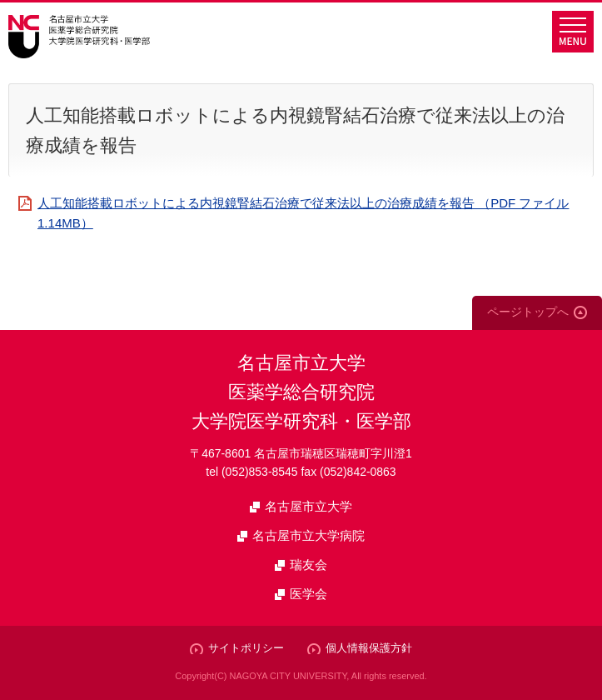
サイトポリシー (246, 648)
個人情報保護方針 (369, 648)
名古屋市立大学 (308, 506)
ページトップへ (528, 312)
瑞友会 (308, 565)
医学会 (308, 594)
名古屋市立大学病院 (308, 535)
